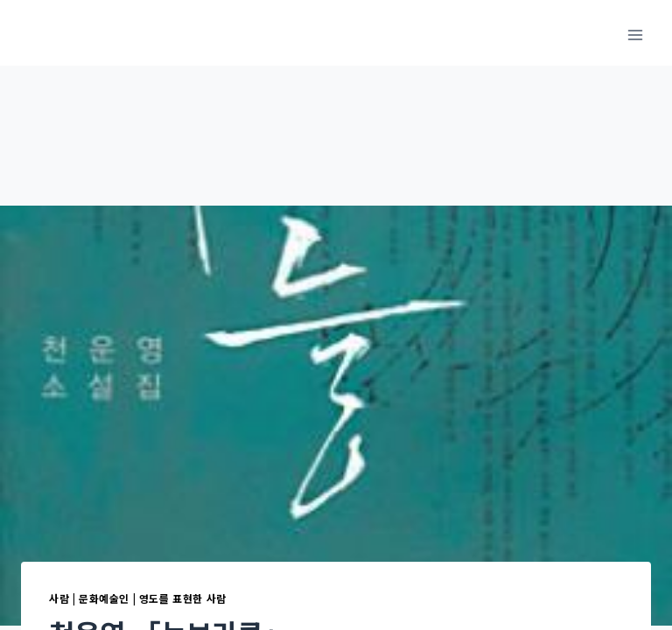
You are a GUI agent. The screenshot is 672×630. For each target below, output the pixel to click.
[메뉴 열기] (635, 35)
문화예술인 (104, 598)
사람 (59, 598)
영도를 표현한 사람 (183, 598)
